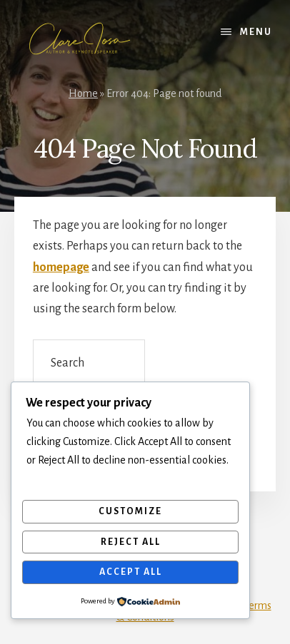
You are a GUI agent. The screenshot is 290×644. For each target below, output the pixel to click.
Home (83, 93)
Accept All (131, 572)
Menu (256, 32)
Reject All (131, 542)
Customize (130, 511)
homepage (61, 267)
